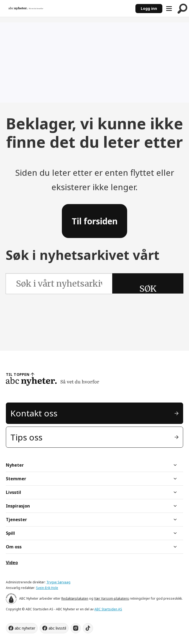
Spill (10, 533)
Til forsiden (95, 221)
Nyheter (15, 465)
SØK (148, 288)
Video (12, 563)
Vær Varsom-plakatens (112, 598)
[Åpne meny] (169, 9)
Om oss (14, 547)
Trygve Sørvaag (58, 582)
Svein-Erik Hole (47, 588)
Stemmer (16, 479)
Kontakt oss (34, 413)
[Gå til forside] (26, 8)
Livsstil (13, 492)
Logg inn (149, 8)
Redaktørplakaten (75, 598)
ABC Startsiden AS (108, 609)
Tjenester (16, 520)
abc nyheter (25, 628)
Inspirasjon (18, 506)
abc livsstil (57, 628)
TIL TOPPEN (18, 374)
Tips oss (26, 437)
